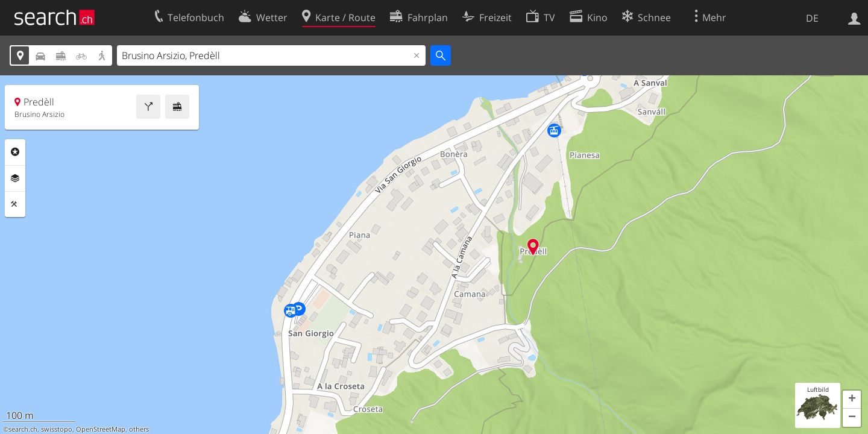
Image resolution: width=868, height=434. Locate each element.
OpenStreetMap (101, 429)
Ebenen (15, 178)
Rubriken (15, 152)
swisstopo (57, 429)
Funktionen (15, 204)
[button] (852, 400)
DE (812, 18)
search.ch (23, 429)
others (139, 429)
